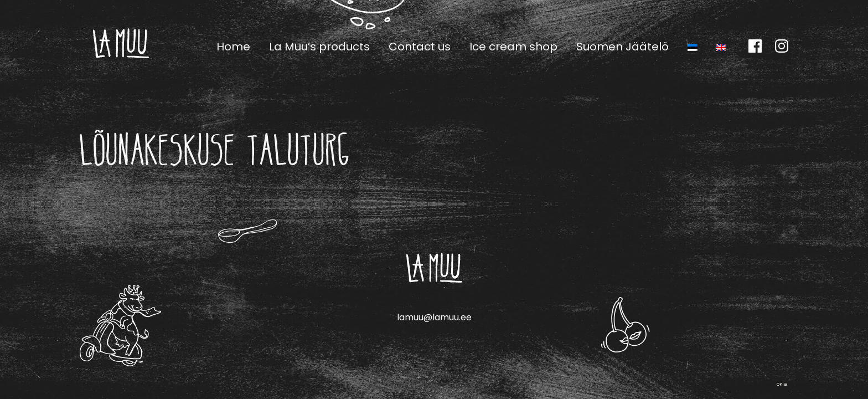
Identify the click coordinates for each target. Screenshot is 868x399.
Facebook (755, 46)
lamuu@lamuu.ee (434, 317)
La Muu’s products (319, 47)
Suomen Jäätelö (622, 47)
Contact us (420, 47)
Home (233, 47)
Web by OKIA (782, 384)
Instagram (782, 46)
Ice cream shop (513, 47)
